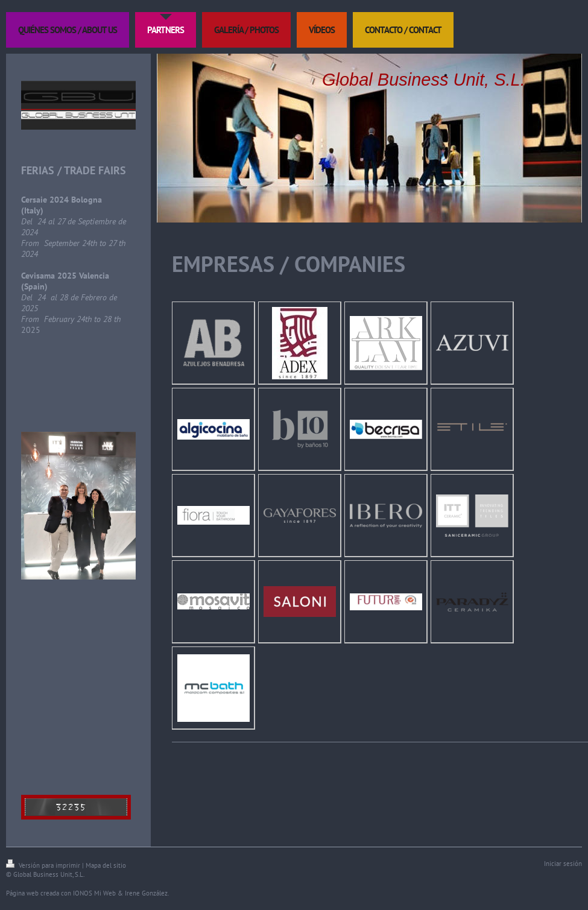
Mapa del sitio (106, 865)
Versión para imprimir (44, 865)
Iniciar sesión (563, 864)
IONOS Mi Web (94, 893)
